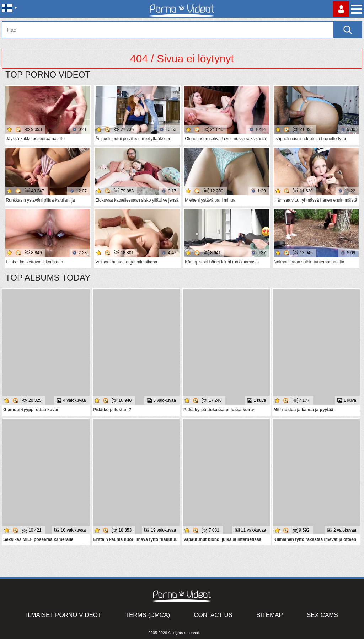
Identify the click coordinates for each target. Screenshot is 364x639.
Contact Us (213, 615)
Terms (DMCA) (148, 615)
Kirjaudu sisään (341, 9)
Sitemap (270, 615)
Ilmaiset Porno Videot (64, 615)
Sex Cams (322, 615)
